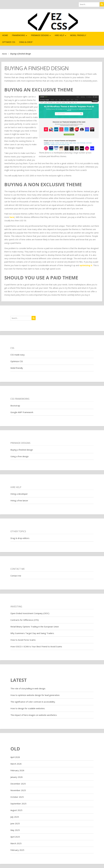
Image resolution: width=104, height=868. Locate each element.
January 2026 (17, 777)
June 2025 (15, 823)
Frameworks (19, 35)
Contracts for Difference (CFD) (25, 620)
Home (5, 35)
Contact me (16, 576)
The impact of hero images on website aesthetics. (34, 715)
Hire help (60, 35)
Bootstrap (15, 406)
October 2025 (17, 797)
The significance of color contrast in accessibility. (33, 702)
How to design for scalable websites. (28, 708)
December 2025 (18, 784)
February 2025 (17, 850)
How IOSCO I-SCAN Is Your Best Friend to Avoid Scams (36, 646)
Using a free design (19, 456)
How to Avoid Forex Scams (23, 640)
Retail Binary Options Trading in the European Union (35, 627)
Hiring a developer (19, 494)
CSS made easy (18, 355)
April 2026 (15, 757)
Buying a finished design (22, 450)
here (12, 217)
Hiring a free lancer (19, 500)
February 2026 (17, 770)
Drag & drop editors (20, 538)
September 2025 (18, 804)
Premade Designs (41, 35)
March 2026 (16, 764)
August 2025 (16, 810)
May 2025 (15, 830)
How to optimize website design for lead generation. (35, 695)
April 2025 (15, 837)
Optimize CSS (9, 42)
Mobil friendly (78, 35)
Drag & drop (26, 42)
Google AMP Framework (22, 412)
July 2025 (15, 817)
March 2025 (16, 843)
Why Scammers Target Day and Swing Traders (32, 633)
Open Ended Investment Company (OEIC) (30, 613)
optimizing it (86, 265)
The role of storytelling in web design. (28, 688)
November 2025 (18, 790)
